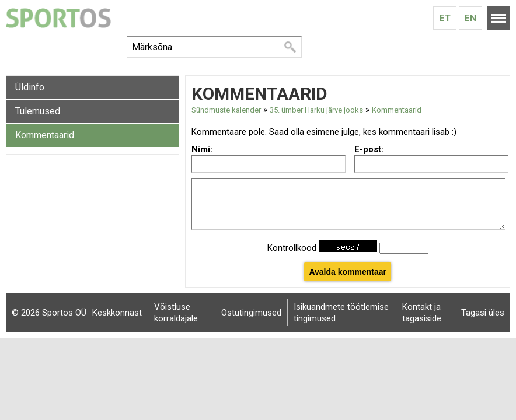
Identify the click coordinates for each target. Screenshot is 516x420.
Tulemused (38, 111)
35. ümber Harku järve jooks (316, 110)
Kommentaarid (45, 135)
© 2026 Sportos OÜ (49, 313)
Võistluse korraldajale (176, 313)
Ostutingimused (251, 313)
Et (445, 18)
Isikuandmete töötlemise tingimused (341, 313)
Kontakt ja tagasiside (422, 313)
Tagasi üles (483, 313)
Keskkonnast (117, 313)
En (470, 18)
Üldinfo (30, 87)
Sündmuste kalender (226, 110)
